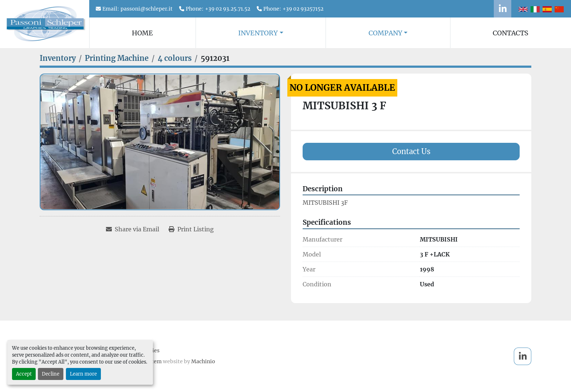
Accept (24, 374)
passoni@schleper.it (147, 9)
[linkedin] (503, 9)
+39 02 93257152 (303, 9)
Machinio (203, 361)
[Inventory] (58, 58)
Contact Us (411, 151)
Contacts (511, 33)
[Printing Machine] (117, 58)
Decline (51, 374)
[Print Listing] (191, 229)
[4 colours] (175, 58)
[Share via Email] (133, 229)
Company (385, 33)
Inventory (258, 33)
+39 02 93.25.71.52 (228, 9)
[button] (261, 33)
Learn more (83, 374)
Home (142, 33)
